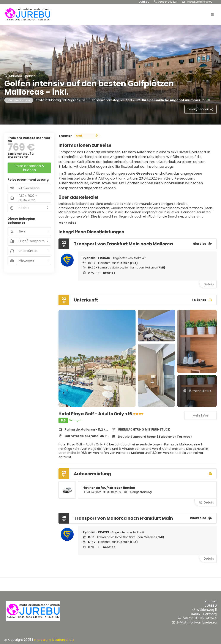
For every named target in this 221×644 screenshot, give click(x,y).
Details (209, 284)
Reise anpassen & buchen (29, 168)
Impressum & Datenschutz (54, 640)
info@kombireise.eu (202, 622)
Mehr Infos (67, 223)
